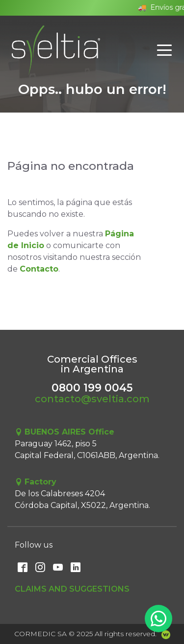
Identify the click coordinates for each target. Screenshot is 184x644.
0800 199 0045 (92, 388)
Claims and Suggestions (72, 589)
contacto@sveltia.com (92, 399)
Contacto (39, 269)
